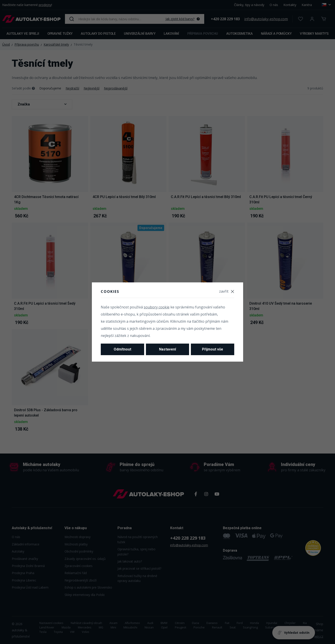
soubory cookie (157, 307)
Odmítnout (122, 349)
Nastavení (167, 349)
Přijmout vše (213, 349)
